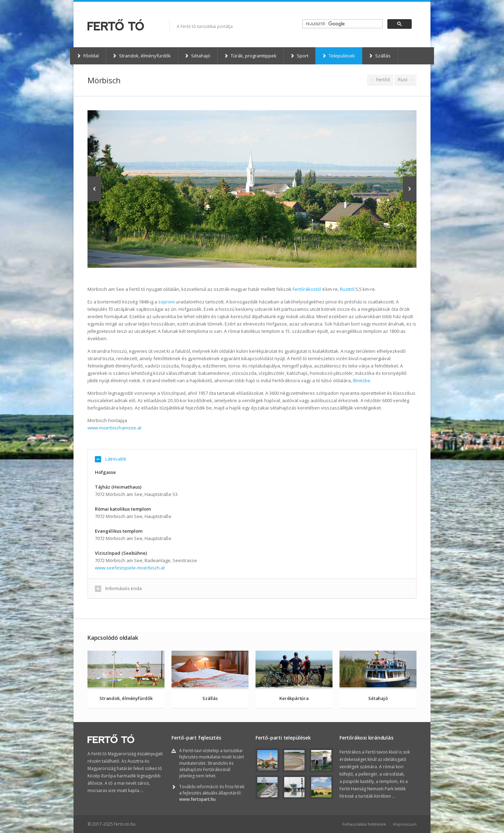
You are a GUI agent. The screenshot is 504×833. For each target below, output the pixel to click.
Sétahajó (197, 56)
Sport (299, 56)
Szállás (380, 56)
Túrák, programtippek (250, 56)
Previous (94, 189)
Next (410, 189)
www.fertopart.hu (197, 799)
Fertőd (380, 79)
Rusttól (347, 289)
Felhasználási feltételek (364, 824)
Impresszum (405, 824)
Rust (405, 79)
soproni (166, 302)
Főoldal (88, 56)
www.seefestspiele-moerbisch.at (130, 568)
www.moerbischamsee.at (114, 428)
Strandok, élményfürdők (142, 56)
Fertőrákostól (307, 289)
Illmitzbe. (362, 380)
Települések (338, 56)
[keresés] (342, 24)
